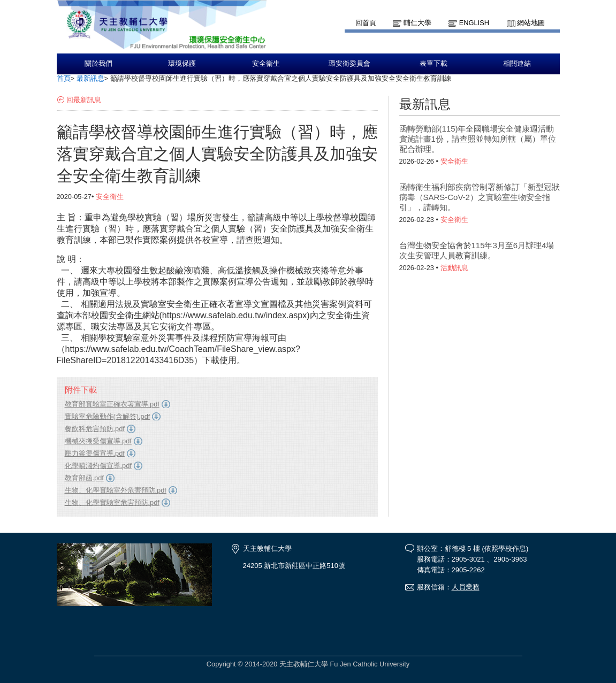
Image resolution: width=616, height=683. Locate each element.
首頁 (64, 78)
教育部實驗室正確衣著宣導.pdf (112, 404)
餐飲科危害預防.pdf (95, 429)
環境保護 (182, 64)
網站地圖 (531, 23)
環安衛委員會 (349, 64)
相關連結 (517, 64)
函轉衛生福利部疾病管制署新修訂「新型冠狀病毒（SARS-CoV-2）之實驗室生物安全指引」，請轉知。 (480, 197)
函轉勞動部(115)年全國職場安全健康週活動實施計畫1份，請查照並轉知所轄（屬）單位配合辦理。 (478, 139)
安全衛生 (266, 64)
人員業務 (466, 587)
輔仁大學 (417, 23)
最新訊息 (90, 78)
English (474, 23)
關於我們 (98, 64)
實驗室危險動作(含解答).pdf (108, 416)
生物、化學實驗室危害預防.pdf (112, 502)
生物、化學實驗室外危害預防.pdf (116, 490)
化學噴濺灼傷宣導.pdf (98, 466)
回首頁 (366, 23)
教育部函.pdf (84, 478)
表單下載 (434, 64)
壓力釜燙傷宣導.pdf (95, 453)
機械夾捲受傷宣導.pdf (98, 441)
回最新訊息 (84, 100)
